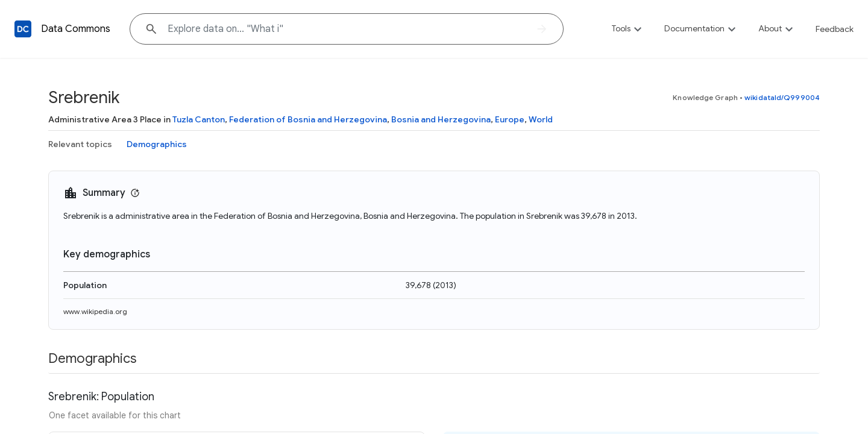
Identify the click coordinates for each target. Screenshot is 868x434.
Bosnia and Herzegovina (441, 119)
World (541, 119)
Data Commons (76, 29)
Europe (510, 119)
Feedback (835, 29)
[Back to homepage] (23, 29)
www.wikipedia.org (95, 311)
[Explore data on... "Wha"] (347, 29)
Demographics (157, 144)
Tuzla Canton (199, 119)
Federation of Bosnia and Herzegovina (308, 119)
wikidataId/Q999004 (782, 97)
